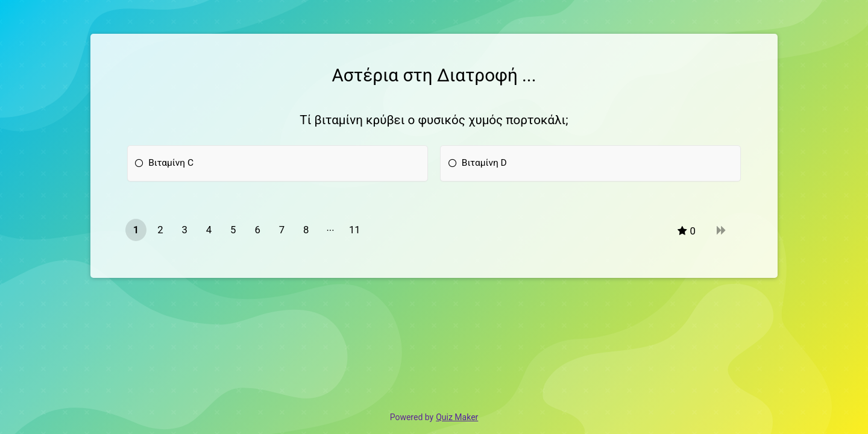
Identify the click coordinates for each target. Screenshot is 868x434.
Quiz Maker (457, 417)
